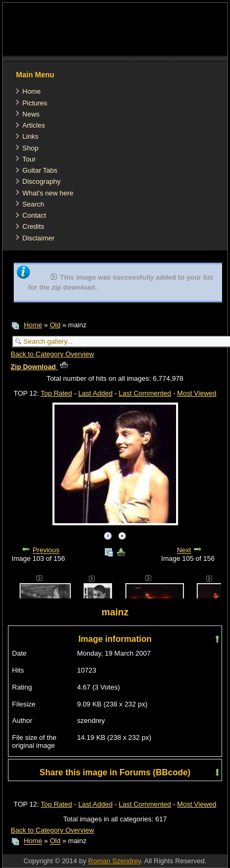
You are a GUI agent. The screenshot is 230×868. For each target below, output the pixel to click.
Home (31, 91)
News (31, 114)
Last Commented (145, 393)
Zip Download (39, 367)
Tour (29, 159)
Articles (34, 125)
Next (184, 551)
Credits (33, 226)
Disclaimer (38, 238)
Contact (34, 215)
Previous (46, 551)
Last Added (95, 393)
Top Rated (56, 393)
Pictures (35, 103)
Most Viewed (197, 393)
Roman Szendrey (114, 861)
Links (30, 136)
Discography (41, 181)
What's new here (48, 193)
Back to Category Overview (52, 354)
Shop (30, 148)
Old (55, 325)
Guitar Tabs (40, 170)
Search (33, 204)
